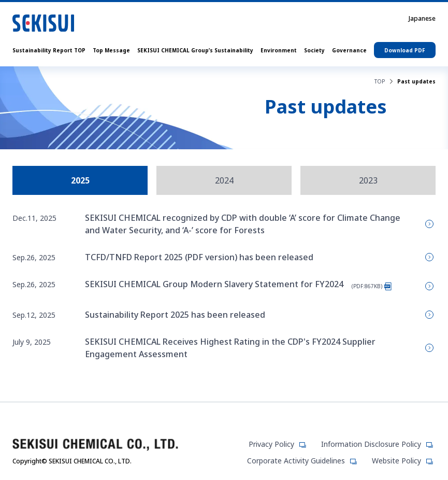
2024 (224, 180)
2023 (368, 180)
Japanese (422, 19)
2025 (80, 180)
